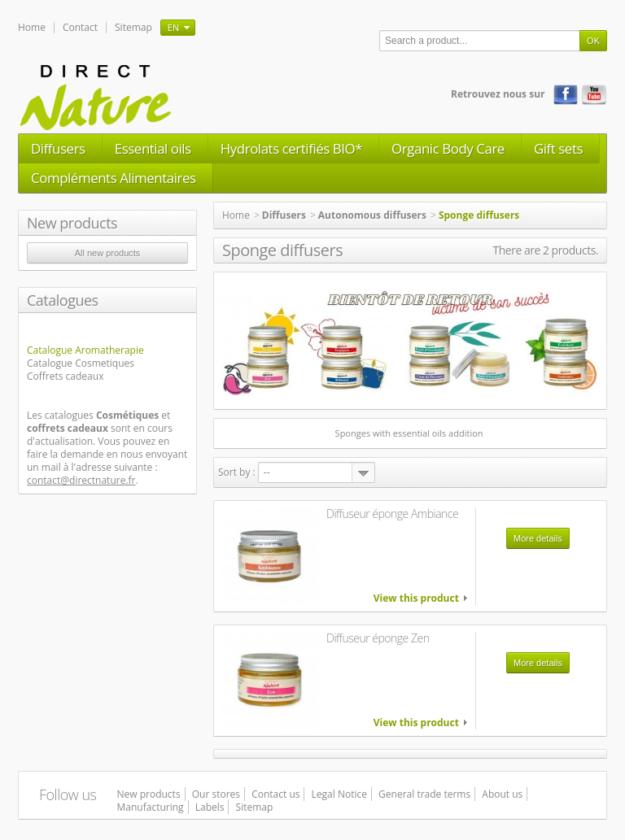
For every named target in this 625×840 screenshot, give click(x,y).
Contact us (275, 794)
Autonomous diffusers (372, 215)
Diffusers (58, 148)
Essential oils (153, 148)
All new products (108, 253)
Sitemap (133, 27)
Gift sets (558, 148)
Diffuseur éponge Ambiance (392, 514)
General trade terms (424, 794)
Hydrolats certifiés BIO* (291, 148)
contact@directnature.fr (81, 480)
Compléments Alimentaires (114, 178)
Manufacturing (151, 807)
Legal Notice (339, 794)
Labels (210, 807)
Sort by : (237, 472)
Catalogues (63, 300)
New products (72, 223)
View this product (416, 598)
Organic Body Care (448, 148)
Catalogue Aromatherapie (85, 350)
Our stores (216, 794)
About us (502, 794)
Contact (80, 27)
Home (32, 27)
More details (538, 538)
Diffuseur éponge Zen (378, 638)
